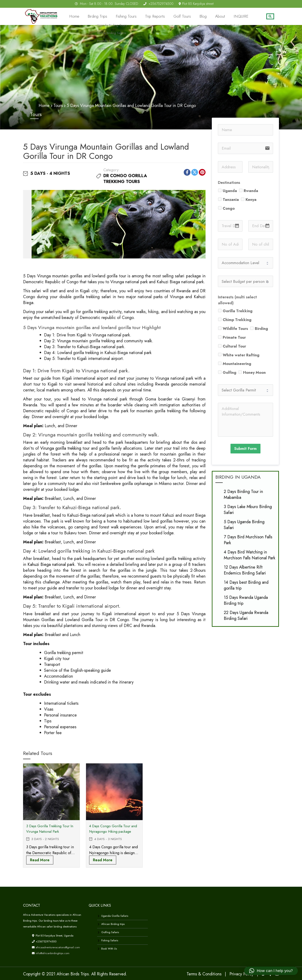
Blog (211, 16)
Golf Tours (193, 16)
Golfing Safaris (110, 932)
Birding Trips (119, 16)
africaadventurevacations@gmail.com (57, 947)
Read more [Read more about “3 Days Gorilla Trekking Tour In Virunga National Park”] (40, 860)
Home (98, 16)
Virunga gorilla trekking (61, 448)
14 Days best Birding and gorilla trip (246, 585)
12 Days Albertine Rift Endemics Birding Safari (245, 570)
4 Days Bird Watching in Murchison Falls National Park (249, 555)
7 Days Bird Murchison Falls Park (248, 539)
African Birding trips (113, 924)
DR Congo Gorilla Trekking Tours (125, 178)
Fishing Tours (144, 16)
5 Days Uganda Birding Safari (244, 524)
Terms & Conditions (204, 974)
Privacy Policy (241, 974)
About (225, 16)
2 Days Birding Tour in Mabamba (243, 494)
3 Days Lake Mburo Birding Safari (248, 509)
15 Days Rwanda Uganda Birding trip (246, 600)
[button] (271, 971)
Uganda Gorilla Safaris (115, 916)
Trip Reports (169, 16)
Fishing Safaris (110, 940)
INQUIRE (243, 16)
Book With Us (109, 948)
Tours (58, 105)
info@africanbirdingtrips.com (52, 953)
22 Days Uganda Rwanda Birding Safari (246, 615)
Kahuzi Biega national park (51, 564)
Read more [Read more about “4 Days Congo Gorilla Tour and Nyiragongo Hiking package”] (103, 860)
